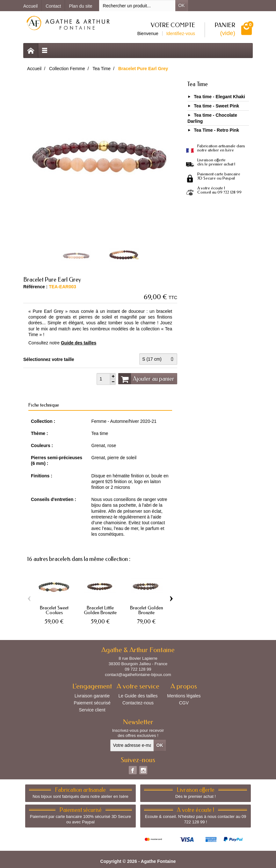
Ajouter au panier (146, 379)
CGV (184, 703)
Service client (92, 710)
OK (181, 5)
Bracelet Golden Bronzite (146, 610)
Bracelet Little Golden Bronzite (100, 610)
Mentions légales (184, 696)
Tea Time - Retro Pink (216, 130)
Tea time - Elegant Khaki (219, 97)
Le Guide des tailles (138, 696)
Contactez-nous (138, 703)
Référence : (35, 287)
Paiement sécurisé (92, 703)
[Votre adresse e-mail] (132, 745)
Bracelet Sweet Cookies (54, 610)
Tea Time (197, 84)
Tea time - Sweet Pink (216, 106)
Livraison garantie (92, 696)
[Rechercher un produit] (137, 6)
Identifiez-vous (181, 33)
